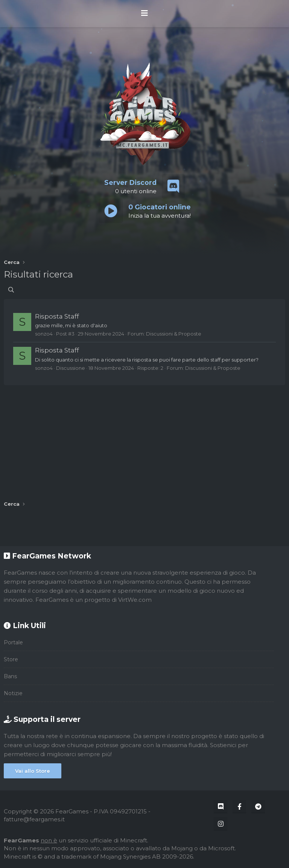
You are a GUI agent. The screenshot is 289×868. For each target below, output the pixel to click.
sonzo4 (44, 334)
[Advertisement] (144, 440)
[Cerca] (11, 290)
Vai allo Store (33, 771)
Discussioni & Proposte (174, 334)
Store (11, 659)
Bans (10, 676)
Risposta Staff (57, 316)
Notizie (13, 693)
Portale (13, 642)
